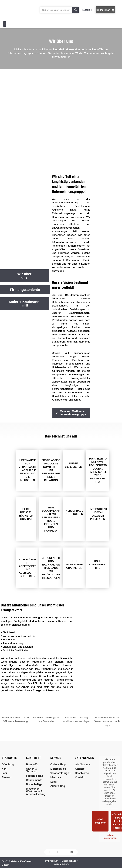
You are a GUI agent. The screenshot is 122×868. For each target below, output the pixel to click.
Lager (54, 782)
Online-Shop (58, 764)
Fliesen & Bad (35, 776)
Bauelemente (34, 780)
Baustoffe (32, 764)
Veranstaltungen (60, 773)
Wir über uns (83, 764)
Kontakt (80, 777)
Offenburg (8, 764)
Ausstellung (58, 786)
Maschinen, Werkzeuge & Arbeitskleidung (36, 791)
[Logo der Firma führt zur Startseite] (18, 10)
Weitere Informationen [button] (110, 837)
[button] (5, 24)
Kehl (4, 769)
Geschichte (82, 773)
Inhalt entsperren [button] (100, 821)
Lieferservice (58, 769)
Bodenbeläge (34, 784)
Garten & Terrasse (32, 770)
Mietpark (56, 777)
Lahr (4, 773)
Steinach (7, 777)
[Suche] (75, 10)
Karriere (80, 769)
